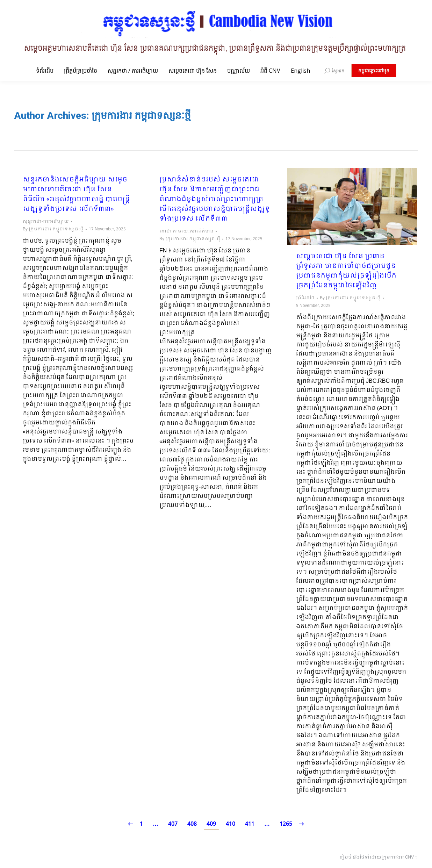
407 (173, 824)
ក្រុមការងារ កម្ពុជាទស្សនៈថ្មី (141, 116)
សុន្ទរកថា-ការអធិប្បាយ (46, 222)
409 (211, 824)
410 (231, 824)
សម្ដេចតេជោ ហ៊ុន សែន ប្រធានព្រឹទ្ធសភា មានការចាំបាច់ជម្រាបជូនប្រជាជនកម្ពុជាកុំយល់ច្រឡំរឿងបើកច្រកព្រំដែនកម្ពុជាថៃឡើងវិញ (346, 271)
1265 (286, 824)
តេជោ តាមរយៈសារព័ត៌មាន (186, 231)
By (53, 229)
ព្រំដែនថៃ (305, 298)
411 (250, 824)
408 (192, 824)
